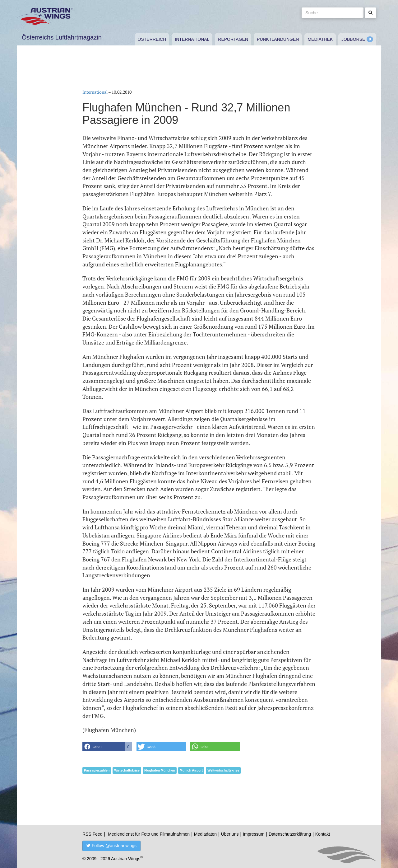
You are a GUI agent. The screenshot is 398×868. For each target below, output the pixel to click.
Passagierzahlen (97, 770)
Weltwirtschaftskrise (223, 770)
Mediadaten (205, 834)
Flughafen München (160, 770)
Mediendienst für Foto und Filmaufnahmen (149, 834)
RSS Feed (93, 834)
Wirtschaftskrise (127, 770)
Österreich (152, 39)
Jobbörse (353, 39)
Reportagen (233, 39)
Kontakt (323, 834)
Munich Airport (191, 770)
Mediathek (320, 39)
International (192, 39)
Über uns (230, 834)
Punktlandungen (278, 39)
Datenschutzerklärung (290, 834)
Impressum (254, 834)
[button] (107, 747)
